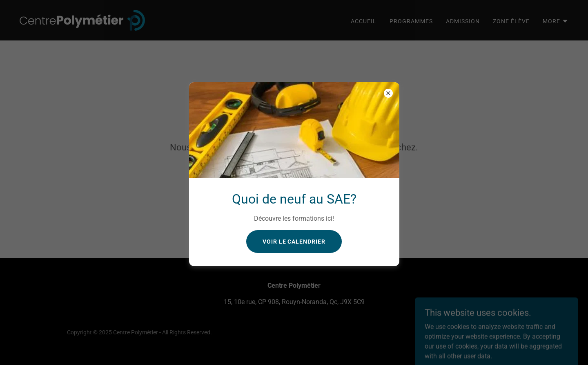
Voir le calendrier (294, 242)
